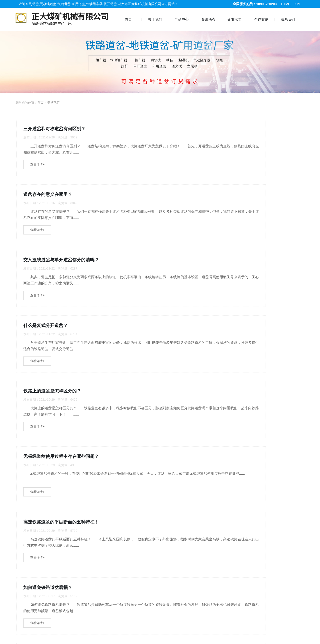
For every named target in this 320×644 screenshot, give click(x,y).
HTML (285, 4)
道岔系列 (98, 637)
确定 (210, 517)
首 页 (26, 637)
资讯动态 (208, 19)
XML (298, 4)
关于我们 (155, 19)
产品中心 (182, 19)
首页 (128, 19)
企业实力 (235, 19)
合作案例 (261, 19)
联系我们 (288, 19)
